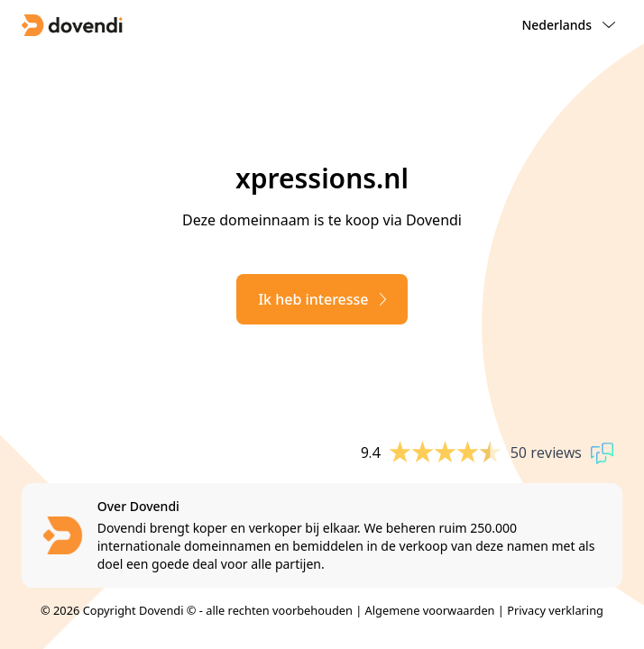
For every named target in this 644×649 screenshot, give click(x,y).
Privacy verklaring (555, 610)
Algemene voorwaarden (430, 610)
